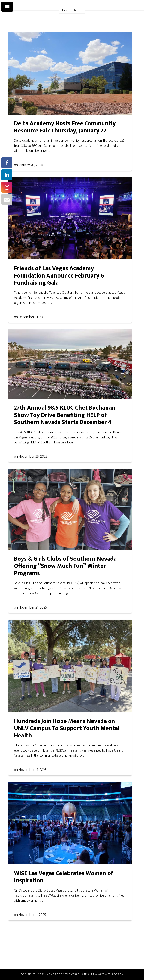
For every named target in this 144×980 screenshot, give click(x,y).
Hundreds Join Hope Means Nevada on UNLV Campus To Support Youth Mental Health (67, 728)
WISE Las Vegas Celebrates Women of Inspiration (64, 877)
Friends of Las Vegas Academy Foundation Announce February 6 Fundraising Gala (59, 276)
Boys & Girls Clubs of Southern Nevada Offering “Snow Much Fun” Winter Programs (65, 566)
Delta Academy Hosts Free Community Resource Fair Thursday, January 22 (65, 127)
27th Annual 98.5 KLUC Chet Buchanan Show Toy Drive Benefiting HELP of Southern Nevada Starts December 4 (65, 415)
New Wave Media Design (107, 974)
